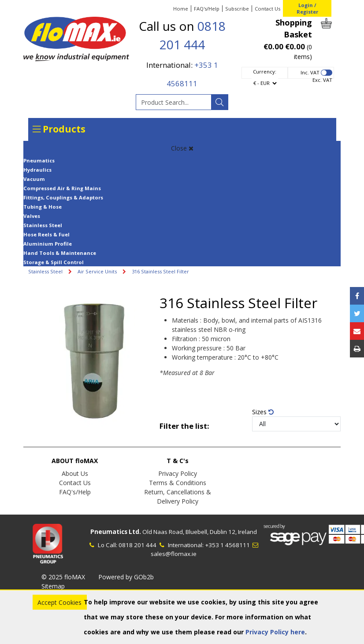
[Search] (219, 102)
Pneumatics (39, 160)
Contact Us (267, 9)
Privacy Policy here (275, 632)
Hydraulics (37, 170)
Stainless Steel (43, 225)
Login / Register (307, 8)
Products (59, 129)
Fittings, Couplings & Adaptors (63, 197)
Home (181, 9)
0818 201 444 (137, 545)
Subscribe (237, 9)
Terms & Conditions (178, 483)
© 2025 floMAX (63, 577)
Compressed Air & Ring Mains (62, 188)
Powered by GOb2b (126, 577)
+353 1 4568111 (227, 545)
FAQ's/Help (207, 9)
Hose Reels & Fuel (46, 234)
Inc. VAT (310, 72)
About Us (75, 473)
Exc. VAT (322, 80)
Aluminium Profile (48, 244)
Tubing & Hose (43, 207)
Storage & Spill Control (54, 262)
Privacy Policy (178, 473)
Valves (32, 216)
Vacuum (34, 179)
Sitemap (53, 586)
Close (182, 148)
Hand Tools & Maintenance (60, 253)
